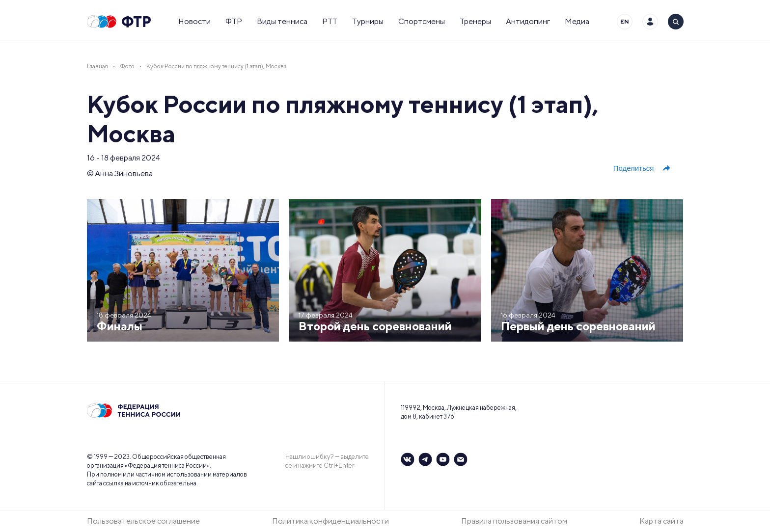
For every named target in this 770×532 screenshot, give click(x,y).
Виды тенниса (282, 21)
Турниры (368, 21)
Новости (194, 21)
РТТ (330, 21)
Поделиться (643, 168)
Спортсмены (422, 21)
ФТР (234, 21)
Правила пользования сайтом (514, 521)
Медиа (577, 21)
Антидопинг (528, 21)
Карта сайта (661, 521)
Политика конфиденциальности (330, 521)
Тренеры (475, 21)
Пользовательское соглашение (143, 521)
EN (625, 21)
